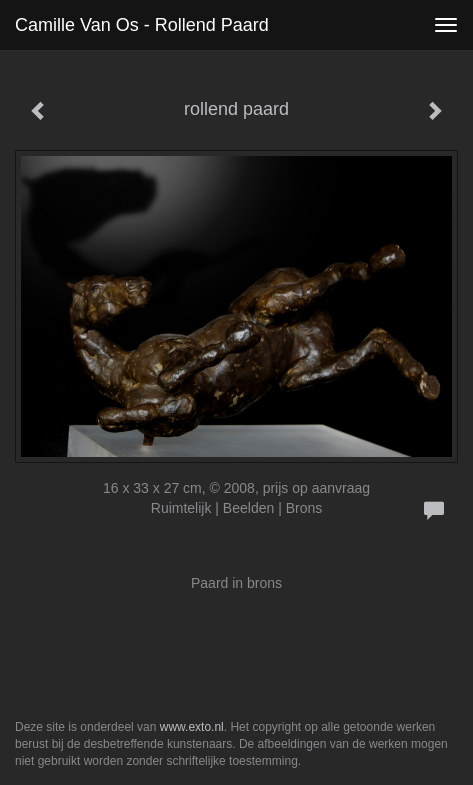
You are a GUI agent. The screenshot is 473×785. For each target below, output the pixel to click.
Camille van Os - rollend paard (142, 25)
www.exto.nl (192, 727)
